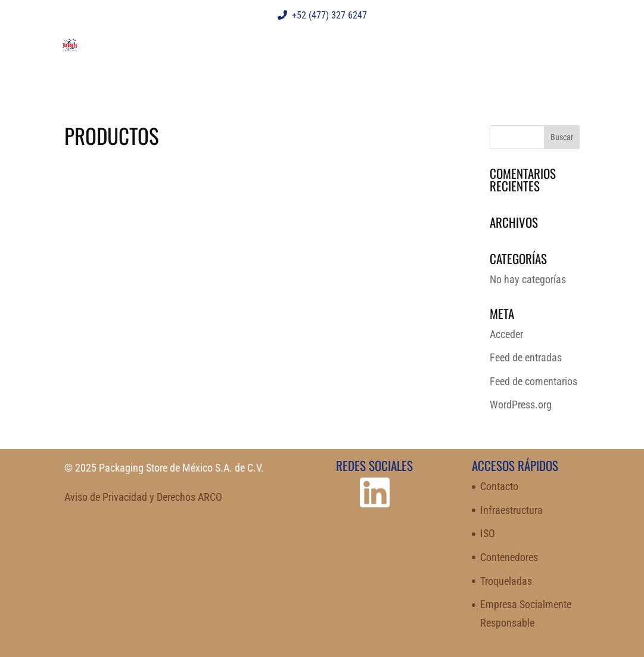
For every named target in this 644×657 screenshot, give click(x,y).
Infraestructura (511, 510)
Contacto (499, 486)
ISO (488, 533)
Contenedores (509, 557)
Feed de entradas (526, 357)
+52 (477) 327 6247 (322, 15)
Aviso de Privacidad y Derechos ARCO (143, 497)
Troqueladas (506, 581)
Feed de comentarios (533, 381)
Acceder (506, 334)
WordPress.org (521, 405)
